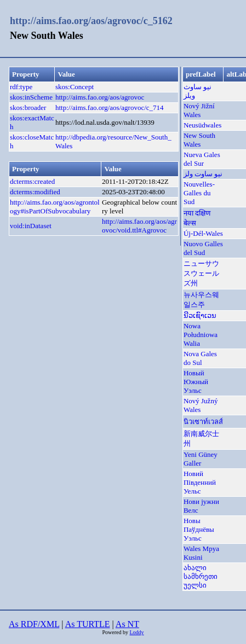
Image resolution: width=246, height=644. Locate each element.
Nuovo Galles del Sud (203, 248)
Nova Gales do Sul (200, 358)
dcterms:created (32, 181)
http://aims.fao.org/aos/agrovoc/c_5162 (91, 21)
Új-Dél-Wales (203, 233)
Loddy (136, 632)
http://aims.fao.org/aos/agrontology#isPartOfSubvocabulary (55, 207)
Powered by (116, 632)
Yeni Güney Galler (201, 459)
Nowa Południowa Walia (201, 335)
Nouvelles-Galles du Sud (199, 193)
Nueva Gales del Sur (202, 159)
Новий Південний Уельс (200, 482)
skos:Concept (75, 87)
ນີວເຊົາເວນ (200, 315)
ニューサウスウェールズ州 (201, 273)
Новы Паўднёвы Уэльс (199, 529)
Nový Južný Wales (201, 405)
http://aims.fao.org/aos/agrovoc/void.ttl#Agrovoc (139, 226)
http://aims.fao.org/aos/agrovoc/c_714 (110, 108)
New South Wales (199, 140)
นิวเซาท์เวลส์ (203, 422)
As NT (127, 624)
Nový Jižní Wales (199, 110)
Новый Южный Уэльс (196, 382)
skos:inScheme (31, 97)
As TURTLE (88, 624)
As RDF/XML (34, 624)
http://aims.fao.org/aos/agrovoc (100, 97)
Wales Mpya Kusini (201, 553)
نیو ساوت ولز (203, 174)
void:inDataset (31, 226)
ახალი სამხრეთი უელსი (201, 576)
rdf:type (21, 87)
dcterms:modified (35, 192)
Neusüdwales (202, 125)
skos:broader (28, 108)
